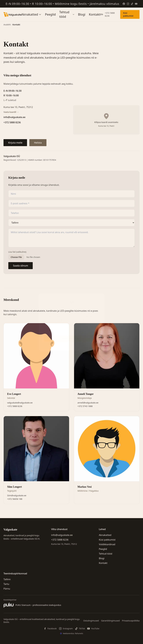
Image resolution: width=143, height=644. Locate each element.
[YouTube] (136, 4)
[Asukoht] (71, 223)
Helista (38, 143)
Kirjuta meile (15, 143)
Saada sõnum (21, 266)
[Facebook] (124, 4)
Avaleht (7, 25)
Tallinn (7, 579)
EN (102, 14)
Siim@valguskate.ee (17, 495)
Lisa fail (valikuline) (17, 252)
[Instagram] (128, 4)
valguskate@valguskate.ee (20, 403)
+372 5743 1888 (85, 406)
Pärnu (7, 589)
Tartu (6, 584)
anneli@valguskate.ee (88, 403)
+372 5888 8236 (110, 14)
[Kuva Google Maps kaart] (106, 120)
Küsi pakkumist (128, 14)
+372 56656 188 (15, 499)
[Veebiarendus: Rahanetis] (71, 634)
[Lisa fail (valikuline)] (71, 257)
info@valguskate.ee (14, 117)
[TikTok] (132, 4)
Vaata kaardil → (11, 112)
